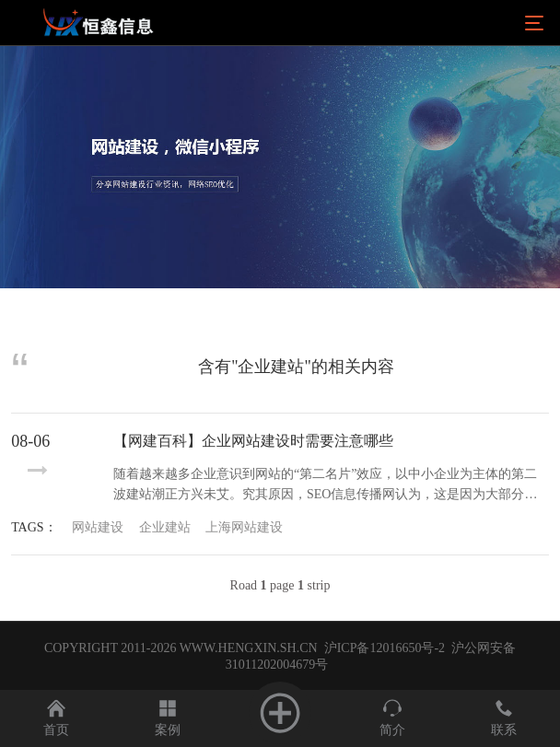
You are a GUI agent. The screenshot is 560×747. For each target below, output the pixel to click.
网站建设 (98, 527)
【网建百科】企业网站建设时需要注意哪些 (253, 441)
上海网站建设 (244, 527)
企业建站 (165, 527)
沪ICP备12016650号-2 (383, 648)
